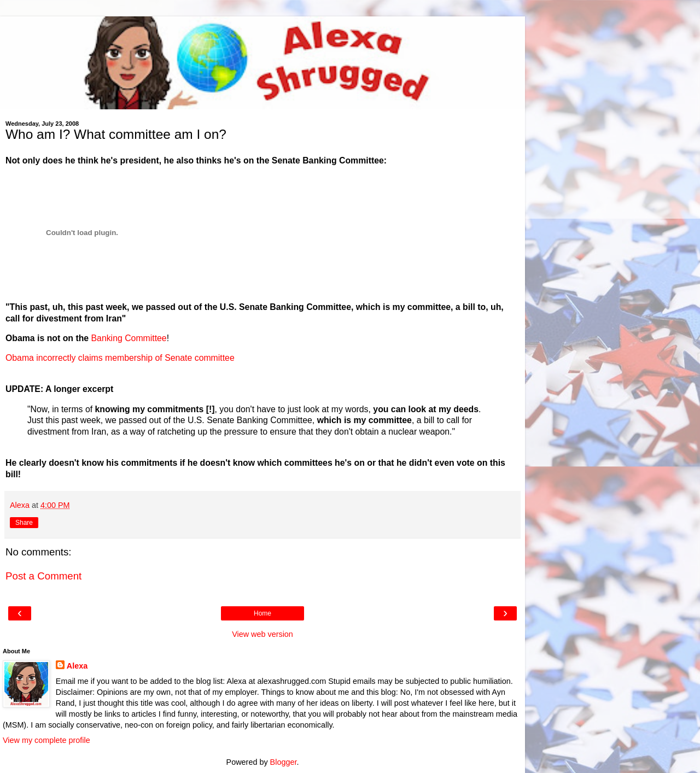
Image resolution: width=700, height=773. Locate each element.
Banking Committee (129, 338)
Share (24, 523)
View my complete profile (46, 740)
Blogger (284, 762)
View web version (262, 634)
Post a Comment (43, 576)
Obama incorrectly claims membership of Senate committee (120, 358)
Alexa (77, 666)
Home (262, 613)
